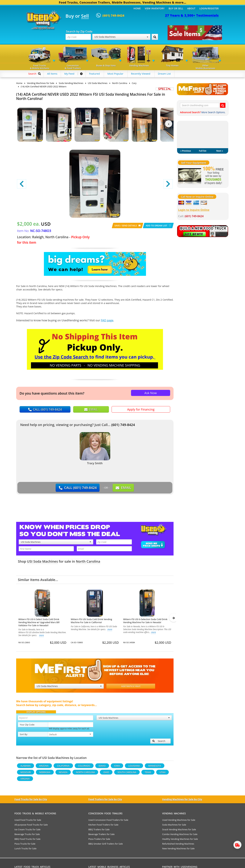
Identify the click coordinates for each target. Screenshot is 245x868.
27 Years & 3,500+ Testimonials (192, 15)
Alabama (26, 767)
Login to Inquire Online (194, 210)
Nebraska (45, 774)
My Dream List (203, 135)
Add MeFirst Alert (131, 688)
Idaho (102, 767)
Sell (85, 16)
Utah (162, 774)
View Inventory (155, 8)
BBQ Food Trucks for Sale (27, 840)
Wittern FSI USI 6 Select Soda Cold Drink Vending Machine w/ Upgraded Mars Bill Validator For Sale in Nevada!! (39, 622)
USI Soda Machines (121, 37)
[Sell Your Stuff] (190, 176)
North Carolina (88, 561)
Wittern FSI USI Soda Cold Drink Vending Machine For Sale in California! (91, 621)
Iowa (117, 767)
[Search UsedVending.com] (223, 105)
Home (137, 8)
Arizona (44, 767)
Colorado (84, 767)
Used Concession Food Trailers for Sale (108, 821)
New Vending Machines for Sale (178, 850)
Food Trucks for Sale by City (31, 801)
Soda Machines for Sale (174, 826)
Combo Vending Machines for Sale (180, 836)
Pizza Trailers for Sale (99, 840)
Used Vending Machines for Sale (179, 821)
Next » (220, 151)
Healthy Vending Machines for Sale (180, 840)
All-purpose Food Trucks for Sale (31, 826)
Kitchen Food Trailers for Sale (103, 826)
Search (159, 743)
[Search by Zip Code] (155, 37)
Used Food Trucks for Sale (28, 821)
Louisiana (134, 767)
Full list (203, 151)
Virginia (25, 780)
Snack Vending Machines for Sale (179, 831)
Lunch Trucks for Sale (25, 850)
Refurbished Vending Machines (178, 845)
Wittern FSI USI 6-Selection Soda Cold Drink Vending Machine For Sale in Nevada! (145, 621)
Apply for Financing (141, 409)
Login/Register (209, 8)
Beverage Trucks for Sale (27, 836)
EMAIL (91, 409)
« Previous (186, 151)
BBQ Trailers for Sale (99, 831)
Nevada (63, 774)
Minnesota (155, 767)
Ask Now (151, 393)
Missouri (26, 774)
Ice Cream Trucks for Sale (27, 831)
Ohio (106, 774)
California (63, 767)
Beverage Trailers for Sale (101, 836)
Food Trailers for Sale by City (105, 801)
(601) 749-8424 (123, 425)
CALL (45, 409)
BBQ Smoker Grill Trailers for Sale (105, 845)
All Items (52, 74)
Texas (148, 774)
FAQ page (107, 320)
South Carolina (127, 774)
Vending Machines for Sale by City (182, 801)
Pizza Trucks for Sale (25, 845)
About (191, 8)
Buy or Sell (176, 8)
